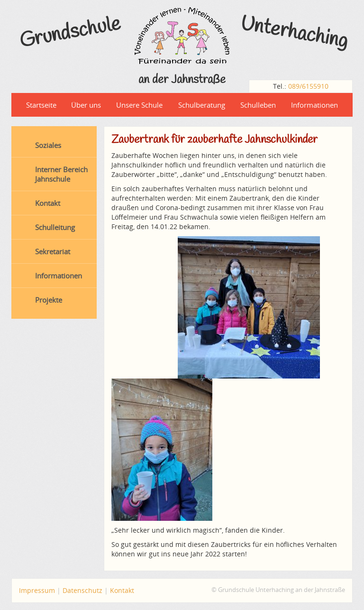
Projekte (49, 300)
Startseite (41, 105)
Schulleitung (55, 227)
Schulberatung (202, 105)
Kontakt (48, 203)
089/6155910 (308, 86)
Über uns (86, 105)
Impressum (37, 590)
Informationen (314, 105)
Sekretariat (53, 251)
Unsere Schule (139, 105)
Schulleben (258, 105)
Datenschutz (82, 590)
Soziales (48, 145)
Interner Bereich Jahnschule (61, 174)
